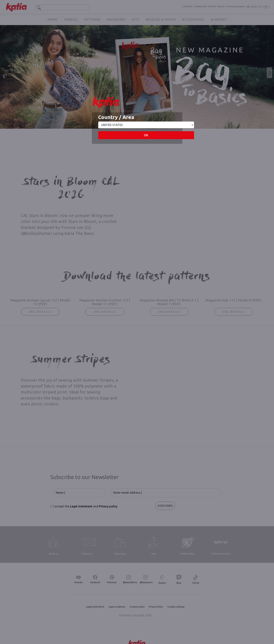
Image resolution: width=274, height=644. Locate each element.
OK (146, 135)
